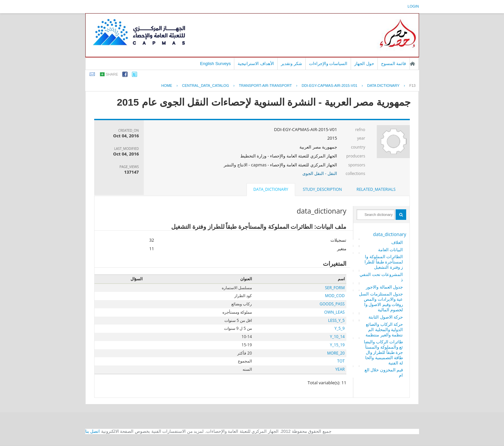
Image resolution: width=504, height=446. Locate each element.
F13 (413, 86)
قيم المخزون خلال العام (384, 372)
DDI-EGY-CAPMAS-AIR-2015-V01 (330, 86)
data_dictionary (390, 234)
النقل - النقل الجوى (320, 173)
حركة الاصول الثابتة (386, 317)
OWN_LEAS (334, 312)
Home (167, 86)
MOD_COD (335, 296)
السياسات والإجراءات (328, 64)
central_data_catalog (206, 86)
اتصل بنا (93, 431)
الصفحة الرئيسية (412, 64)
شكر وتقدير (291, 64)
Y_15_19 (337, 345)
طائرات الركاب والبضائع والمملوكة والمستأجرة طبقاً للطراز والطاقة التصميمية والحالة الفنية (383, 352)
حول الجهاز (364, 64)
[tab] (376, 189)
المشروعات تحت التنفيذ (381, 277)
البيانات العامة (390, 250)
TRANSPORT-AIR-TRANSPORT (265, 86)
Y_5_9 (340, 328)
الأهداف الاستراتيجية (256, 64)
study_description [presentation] (322, 189)
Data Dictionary (383, 86)
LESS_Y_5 (336, 320)
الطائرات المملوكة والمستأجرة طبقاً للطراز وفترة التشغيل (384, 262)
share (112, 74)
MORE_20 (336, 353)
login (413, 6)
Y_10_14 (337, 337)
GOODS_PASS (332, 304)
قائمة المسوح (394, 64)
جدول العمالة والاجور (384, 287)
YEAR (340, 369)
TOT (341, 361)
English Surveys (215, 64)
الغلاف (397, 242)
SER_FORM (335, 288)
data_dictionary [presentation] (271, 189)
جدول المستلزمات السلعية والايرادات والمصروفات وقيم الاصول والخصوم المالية (381, 302)
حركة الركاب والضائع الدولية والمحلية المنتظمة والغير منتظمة (384, 329)
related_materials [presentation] (376, 189)
